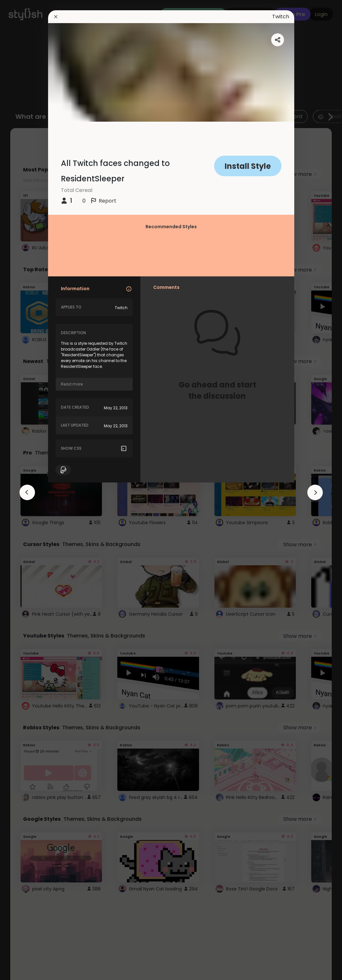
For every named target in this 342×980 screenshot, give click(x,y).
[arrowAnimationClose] (27, 492)
